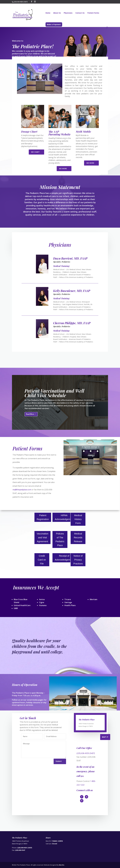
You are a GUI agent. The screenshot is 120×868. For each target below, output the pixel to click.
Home (48, 13)
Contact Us (80, 13)
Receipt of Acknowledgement (64, 558)
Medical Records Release (78, 538)
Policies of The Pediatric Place (60, 539)
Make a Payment (54, 24)
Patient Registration (43, 517)
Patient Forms (93, 13)
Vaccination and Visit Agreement (43, 538)
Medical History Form (78, 519)
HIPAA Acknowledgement (64, 517)
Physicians (68, 13)
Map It (105, 737)
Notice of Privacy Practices (78, 560)
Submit (59, 761)
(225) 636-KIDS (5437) (86, 753)
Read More (30, 417)
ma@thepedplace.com (22, 490)
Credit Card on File (42, 560)
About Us (57, 13)
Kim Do (62, 865)
